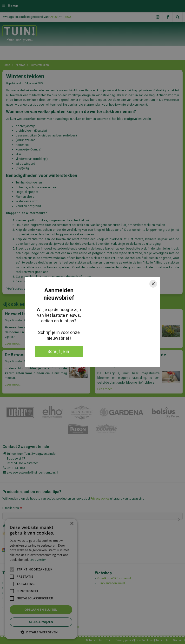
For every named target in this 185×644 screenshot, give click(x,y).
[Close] (153, 284)
